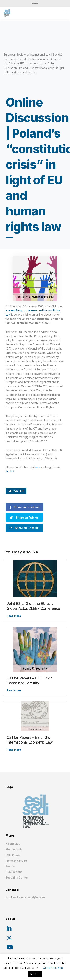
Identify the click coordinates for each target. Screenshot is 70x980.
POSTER (18, 491)
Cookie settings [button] (53, 968)
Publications (14, 872)
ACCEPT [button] (35, 974)
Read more (14, 616)
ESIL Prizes (13, 855)
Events (10, 866)
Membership (14, 849)
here (37, 467)
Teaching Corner (17, 877)
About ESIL (13, 844)
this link (10, 471)
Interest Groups (16, 861)
